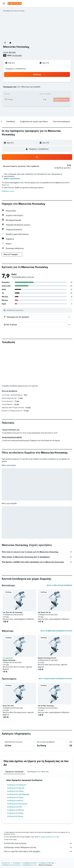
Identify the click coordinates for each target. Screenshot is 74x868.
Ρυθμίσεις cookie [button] (8, 191)
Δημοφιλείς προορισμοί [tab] (15, 772)
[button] (4, 3)
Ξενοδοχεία (16, 863)
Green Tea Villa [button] (8, 706)
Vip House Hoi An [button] (44, 612)
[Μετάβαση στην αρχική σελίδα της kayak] (15, 3)
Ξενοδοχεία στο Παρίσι (15, 797)
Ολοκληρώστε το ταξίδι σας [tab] (38, 772)
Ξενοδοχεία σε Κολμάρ (15, 816)
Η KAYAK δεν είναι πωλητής (38, 843)
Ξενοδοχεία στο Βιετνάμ (46, 863)
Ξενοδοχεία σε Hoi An (30, 865)
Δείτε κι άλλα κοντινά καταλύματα (60, 585)
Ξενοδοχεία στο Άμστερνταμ (17, 804)
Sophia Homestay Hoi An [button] (47, 658)
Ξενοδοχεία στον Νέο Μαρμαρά (18, 794)
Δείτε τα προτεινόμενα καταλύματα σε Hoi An (55, 679)
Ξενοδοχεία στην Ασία (29, 863)
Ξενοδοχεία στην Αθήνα (15, 791)
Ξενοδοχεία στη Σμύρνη (15, 813)
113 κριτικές (17, 55)
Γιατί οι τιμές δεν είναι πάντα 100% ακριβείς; (38, 851)
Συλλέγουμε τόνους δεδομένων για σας (38, 847)
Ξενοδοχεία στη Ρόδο (14, 807)
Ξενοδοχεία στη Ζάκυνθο (16, 788)
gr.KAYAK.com (6, 863)
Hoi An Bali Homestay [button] (46, 706)
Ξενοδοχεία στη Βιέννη (15, 801)
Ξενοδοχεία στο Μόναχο (15, 810)
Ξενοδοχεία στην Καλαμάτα (17, 785)
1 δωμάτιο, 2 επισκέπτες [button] (15, 69)
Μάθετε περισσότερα (12, 179)
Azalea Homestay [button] (9, 660)
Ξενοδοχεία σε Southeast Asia (11, 865)
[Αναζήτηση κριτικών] (39, 310)
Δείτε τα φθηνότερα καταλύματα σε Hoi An (56, 631)
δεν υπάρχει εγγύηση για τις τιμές (49, 837)
